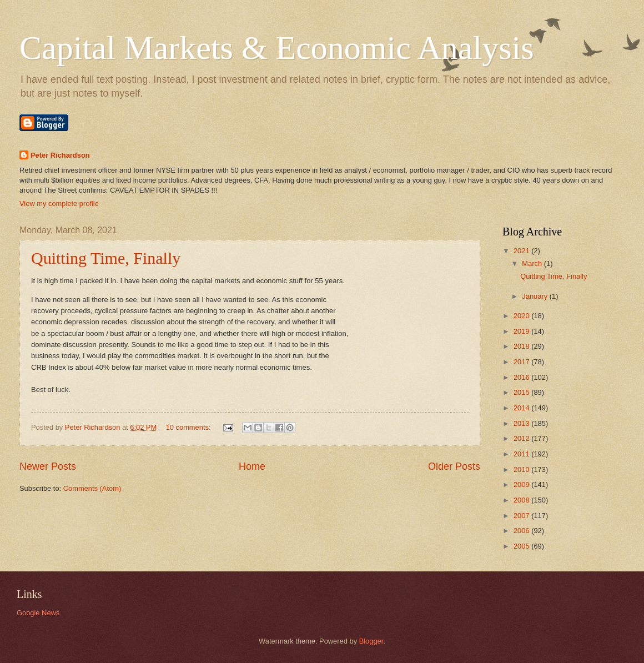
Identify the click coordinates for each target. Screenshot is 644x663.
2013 (522, 423)
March (533, 263)
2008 (522, 500)
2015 (522, 392)
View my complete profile (59, 204)
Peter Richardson (60, 155)
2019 (522, 331)
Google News (38, 613)
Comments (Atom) (92, 488)
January (535, 296)
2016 (522, 377)
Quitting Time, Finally (106, 258)
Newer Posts (48, 466)
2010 (522, 469)
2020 (522, 316)
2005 (522, 546)
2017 (522, 362)
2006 (522, 531)
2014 (522, 408)
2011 (522, 454)
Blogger (371, 641)
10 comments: (189, 427)
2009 (522, 484)
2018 (522, 346)
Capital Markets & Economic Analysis (277, 48)
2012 (522, 438)
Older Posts (454, 466)
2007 (522, 516)
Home (252, 466)
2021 (522, 251)
